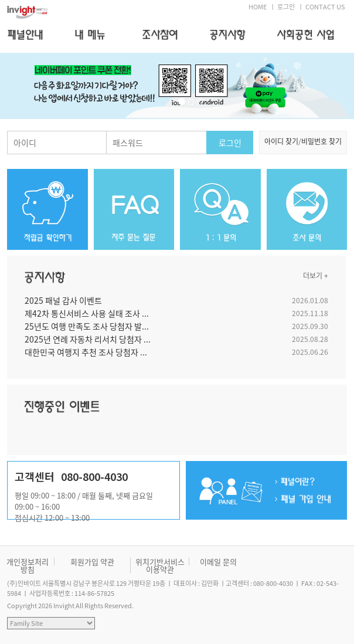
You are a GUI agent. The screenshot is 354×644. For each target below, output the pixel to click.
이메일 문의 (218, 562)
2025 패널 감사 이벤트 (63, 300)
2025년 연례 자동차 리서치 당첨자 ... (88, 339)
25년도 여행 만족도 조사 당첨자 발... (87, 326)
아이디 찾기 (281, 141)
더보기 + (316, 276)
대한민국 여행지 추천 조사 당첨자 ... (86, 352)
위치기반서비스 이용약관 (160, 565)
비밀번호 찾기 (321, 141)
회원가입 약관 (92, 562)
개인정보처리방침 (28, 565)
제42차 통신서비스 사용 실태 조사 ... (87, 313)
